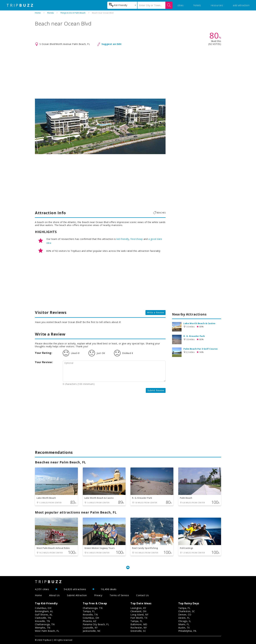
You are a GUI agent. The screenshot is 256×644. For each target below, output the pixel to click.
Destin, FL (184, 618)
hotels (197, 5)
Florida (50, 13)
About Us (54, 595)
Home (38, 13)
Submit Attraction (77, 595)
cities (181, 5)
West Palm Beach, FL (47, 631)
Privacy (98, 595)
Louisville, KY (90, 628)
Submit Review (156, 390)
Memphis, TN (43, 628)
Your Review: (44, 362)
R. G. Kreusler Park (194, 336)
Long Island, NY (139, 615)
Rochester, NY (139, 628)
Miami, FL (184, 624)
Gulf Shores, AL (44, 615)
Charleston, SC (187, 611)
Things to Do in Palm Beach (73, 13)
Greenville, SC (138, 631)
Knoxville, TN (42, 621)
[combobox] (122, 5)
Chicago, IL (185, 621)
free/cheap (137, 239)
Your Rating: (44, 353)
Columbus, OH (43, 608)
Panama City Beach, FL (96, 624)
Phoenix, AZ (90, 621)
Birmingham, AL (44, 611)
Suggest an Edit (112, 44)
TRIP (20, 5)
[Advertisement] (128, 72)
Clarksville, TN (43, 618)
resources (217, 5)
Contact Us (142, 595)
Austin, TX (184, 628)
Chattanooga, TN (45, 624)
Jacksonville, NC (92, 631)
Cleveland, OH (138, 611)
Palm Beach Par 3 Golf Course (200, 349)
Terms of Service (119, 595)
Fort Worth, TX (139, 618)
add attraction (241, 5)
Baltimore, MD (139, 624)
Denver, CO (185, 615)
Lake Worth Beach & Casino (200, 323)
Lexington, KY (138, 608)
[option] (100, 126)
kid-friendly (123, 239)
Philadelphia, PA (187, 631)
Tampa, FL (89, 611)
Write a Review (156, 312)
